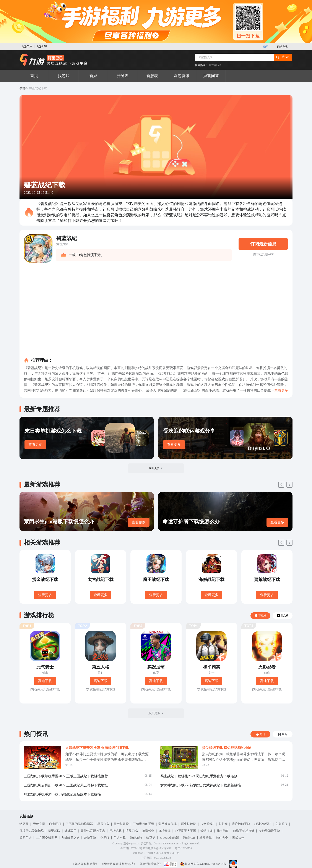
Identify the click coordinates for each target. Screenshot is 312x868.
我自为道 (223, 831)
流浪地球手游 (241, 824)
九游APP (42, 47)
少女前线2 (207, 824)
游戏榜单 (189, 838)
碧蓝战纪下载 (38, 88)
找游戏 (64, 76)
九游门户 (27, 47)
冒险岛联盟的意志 (93, 831)
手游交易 (120, 838)
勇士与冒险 (121, 824)
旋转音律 (164, 831)
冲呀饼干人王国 (185, 831)
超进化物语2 (263, 824)
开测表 (123, 76)
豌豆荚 (151, 838)
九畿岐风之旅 (70, 838)
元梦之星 (39, 824)
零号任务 (103, 824)
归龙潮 (223, 824)
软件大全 (222, 838)
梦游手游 (90, 838)
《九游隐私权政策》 (85, 864)
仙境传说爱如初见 (32, 831)
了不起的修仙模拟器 (79, 824)
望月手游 (26, 838)
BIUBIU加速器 (169, 838)
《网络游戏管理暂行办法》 (119, 864)
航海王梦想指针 (244, 831)
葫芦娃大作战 (167, 824)
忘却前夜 (281, 824)
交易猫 (105, 838)
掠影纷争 (148, 831)
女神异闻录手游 (269, 831)
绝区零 (24, 824)
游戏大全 (238, 838)
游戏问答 (211, 76)
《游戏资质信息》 (150, 864)
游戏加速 (136, 838)
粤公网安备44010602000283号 (203, 864)
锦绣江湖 (206, 831)
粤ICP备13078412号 (131, 848)
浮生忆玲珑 (188, 824)
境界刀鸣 (132, 831)
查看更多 (35, 444)
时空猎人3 (215, 65)
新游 (93, 76)
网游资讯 (182, 76)
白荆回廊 (55, 824)
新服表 (152, 76)
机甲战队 (54, 831)
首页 (34, 76)
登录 (266, 47)
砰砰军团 (70, 831)
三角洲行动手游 (144, 824)
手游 (23, 88)
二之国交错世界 (47, 838)
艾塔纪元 (115, 831)
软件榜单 (206, 838)
